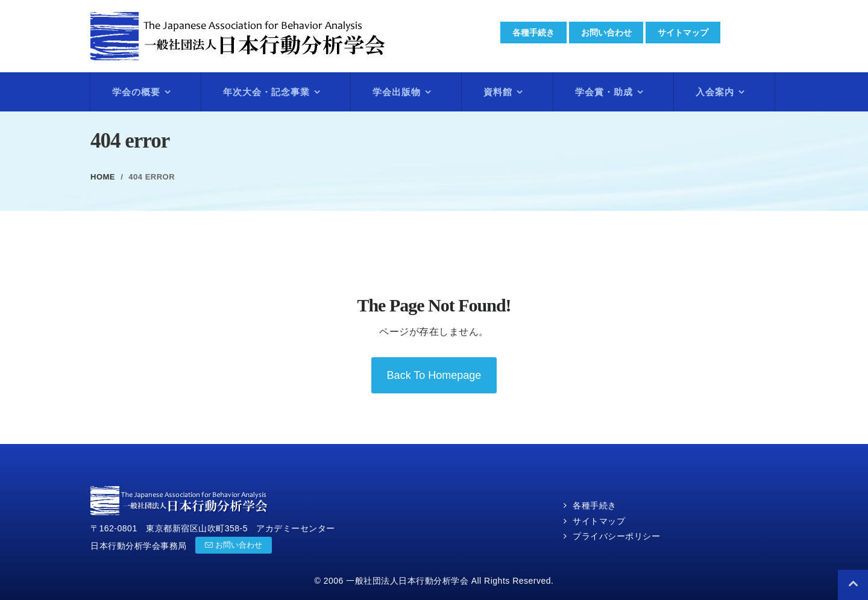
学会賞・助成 (604, 92)
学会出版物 (397, 92)
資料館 (498, 92)
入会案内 (715, 92)
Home (103, 177)
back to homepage (434, 375)
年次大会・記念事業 (266, 92)
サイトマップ (684, 33)
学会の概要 (136, 92)
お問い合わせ (606, 33)
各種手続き (533, 33)
